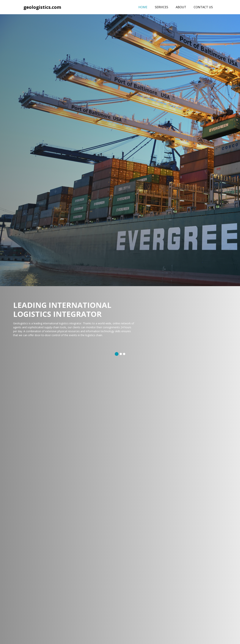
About (181, 7)
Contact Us (203, 7)
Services (162, 7)
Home (145, 7)
